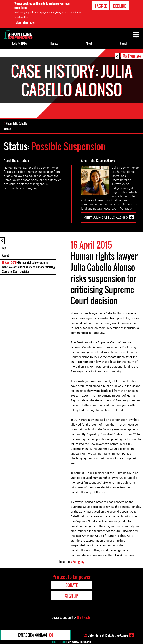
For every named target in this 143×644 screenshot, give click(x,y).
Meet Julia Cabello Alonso (106, 217)
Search (124, 43)
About (5, 255)
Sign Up (72, 596)
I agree (101, 6)
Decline (119, 6)
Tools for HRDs (19, 43)
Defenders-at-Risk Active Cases (105, 635)
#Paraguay (77, 562)
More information (25, 22)
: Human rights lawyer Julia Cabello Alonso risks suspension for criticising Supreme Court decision (28, 267)
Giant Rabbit (84, 617)
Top (4, 248)
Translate (134, 56)
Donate (54, 43)
